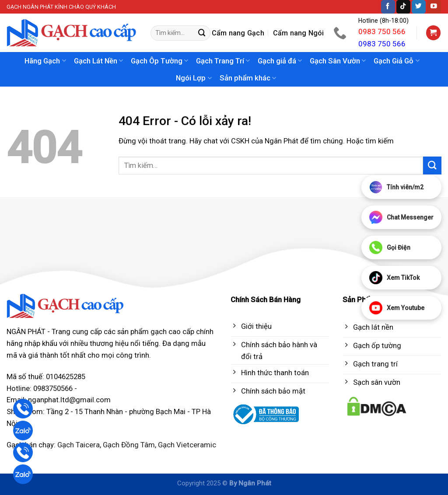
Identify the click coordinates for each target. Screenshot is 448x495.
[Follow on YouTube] (434, 7)
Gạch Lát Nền (98, 61)
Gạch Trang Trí (223, 61)
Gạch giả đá (280, 61)
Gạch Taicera (79, 445)
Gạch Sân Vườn (338, 61)
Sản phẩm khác (248, 78)
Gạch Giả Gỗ (396, 61)
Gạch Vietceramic (187, 445)
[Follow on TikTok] (403, 7)
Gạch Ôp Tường (159, 61)
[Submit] (202, 33)
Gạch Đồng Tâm (129, 445)
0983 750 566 (382, 31)
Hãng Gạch (45, 61)
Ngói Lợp (194, 78)
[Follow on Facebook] (388, 7)
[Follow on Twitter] (419, 7)
